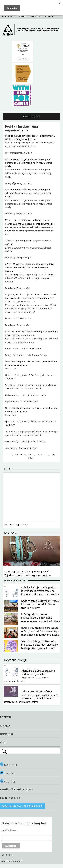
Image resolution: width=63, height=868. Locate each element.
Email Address (10, 830)
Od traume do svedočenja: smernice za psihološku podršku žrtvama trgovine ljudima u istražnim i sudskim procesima (31, 697)
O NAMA (5, 726)
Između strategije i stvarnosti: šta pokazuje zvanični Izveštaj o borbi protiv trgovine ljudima (40, 644)
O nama (21, 17)
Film (7, 469)
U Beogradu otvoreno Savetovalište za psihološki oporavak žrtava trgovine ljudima (41, 618)
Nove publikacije (15, 660)
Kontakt (50, 17)
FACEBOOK (8, 765)
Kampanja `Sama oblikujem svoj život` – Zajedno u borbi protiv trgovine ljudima (28, 573)
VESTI (3, 742)
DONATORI (6, 734)
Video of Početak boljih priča (32, 496)
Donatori (35, 17)
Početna (7, 17)
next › (55, 455)
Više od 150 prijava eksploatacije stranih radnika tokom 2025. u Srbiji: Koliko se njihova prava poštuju (30, 268)
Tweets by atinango (11, 861)
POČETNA (6, 717)
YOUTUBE (8, 782)
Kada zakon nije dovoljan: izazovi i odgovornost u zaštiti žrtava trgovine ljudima (40, 604)
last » (33, 458)
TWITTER (7, 773)
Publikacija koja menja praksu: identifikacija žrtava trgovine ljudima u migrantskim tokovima (40, 591)
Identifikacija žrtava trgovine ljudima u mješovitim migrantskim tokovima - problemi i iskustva (29, 676)
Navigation (31, 116)
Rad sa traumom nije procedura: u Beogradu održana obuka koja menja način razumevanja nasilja (29, 163)
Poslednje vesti (15, 580)
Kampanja (10, 533)
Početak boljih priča (16, 524)
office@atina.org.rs (21, 789)
